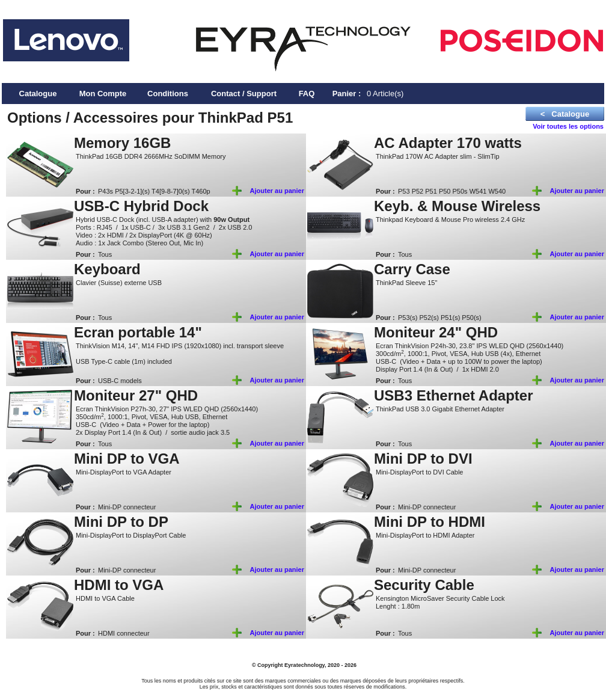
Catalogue (38, 94)
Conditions (168, 94)
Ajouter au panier (277, 191)
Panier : (347, 94)
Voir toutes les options (568, 126)
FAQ (307, 94)
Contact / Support (244, 94)
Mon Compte (103, 94)
